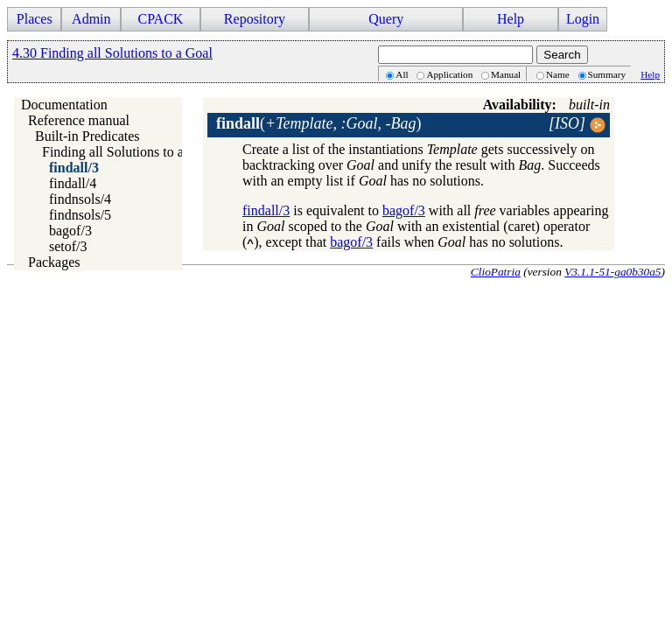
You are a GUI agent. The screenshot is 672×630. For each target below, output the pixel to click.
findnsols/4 (80, 199)
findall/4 (73, 183)
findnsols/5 (80, 215)
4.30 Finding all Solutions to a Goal (112, 53)
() (319, 123)
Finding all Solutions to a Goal (128, 152)
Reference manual (79, 120)
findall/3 (74, 168)
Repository (255, 19)
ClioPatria (496, 272)
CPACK (160, 19)
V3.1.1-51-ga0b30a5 (612, 272)
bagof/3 (70, 231)
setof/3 (68, 246)
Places (35, 19)
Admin (91, 19)
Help (511, 19)
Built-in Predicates (87, 136)
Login (583, 19)
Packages (54, 262)
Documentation (64, 105)
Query (386, 19)
